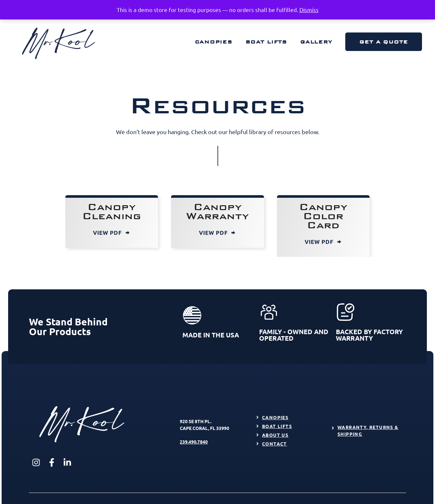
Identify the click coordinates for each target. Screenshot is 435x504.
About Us (275, 435)
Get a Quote (384, 42)
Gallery (316, 42)
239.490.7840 (194, 442)
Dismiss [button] (309, 10)
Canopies (214, 42)
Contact (275, 444)
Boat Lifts (266, 42)
